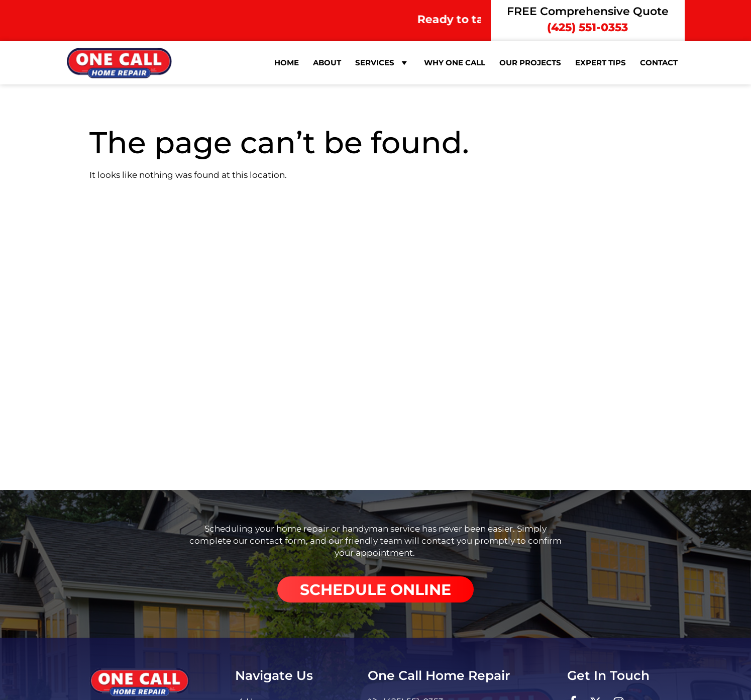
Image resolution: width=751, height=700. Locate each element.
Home (287, 63)
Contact (659, 63)
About (327, 63)
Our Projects (530, 63)
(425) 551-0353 (587, 27)
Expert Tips (601, 63)
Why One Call (455, 63)
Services (383, 63)
